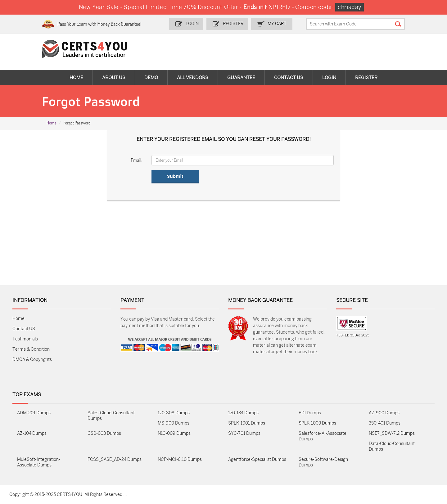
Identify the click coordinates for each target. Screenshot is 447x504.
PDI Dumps (310, 413)
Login (192, 24)
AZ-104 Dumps (32, 433)
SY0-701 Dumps (244, 433)
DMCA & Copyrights (32, 360)
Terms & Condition (31, 349)
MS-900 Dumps (174, 423)
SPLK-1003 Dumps (317, 423)
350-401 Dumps (385, 423)
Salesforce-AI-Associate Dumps (323, 436)
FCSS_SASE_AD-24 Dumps (115, 459)
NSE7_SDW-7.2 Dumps (392, 433)
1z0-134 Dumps (243, 413)
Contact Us (289, 78)
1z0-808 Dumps (174, 413)
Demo (151, 78)
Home (76, 78)
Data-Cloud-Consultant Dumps (392, 446)
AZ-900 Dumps (384, 413)
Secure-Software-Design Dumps (323, 462)
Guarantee (241, 78)
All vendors (193, 78)
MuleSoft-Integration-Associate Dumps (39, 462)
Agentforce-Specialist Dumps (257, 459)
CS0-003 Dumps (104, 433)
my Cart (277, 24)
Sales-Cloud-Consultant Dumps (111, 416)
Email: (136, 160)
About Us (114, 78)
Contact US (24, 329)
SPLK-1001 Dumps (247, 423)
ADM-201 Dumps (34, 413)
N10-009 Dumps (174, 433)
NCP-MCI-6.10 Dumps (180, 459)
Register (233, 24)
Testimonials (25, 339)
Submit (175, 176)
